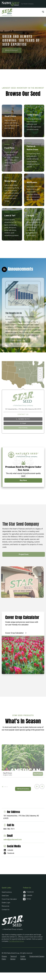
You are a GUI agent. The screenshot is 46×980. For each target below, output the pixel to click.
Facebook (9, 853)
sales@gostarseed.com (13, 840)
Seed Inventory (7, 892)
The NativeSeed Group (16, 941)
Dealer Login (6, 903)
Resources (5, 906)
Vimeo (27, 899)
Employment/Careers (37, 956)
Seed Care (5, 896)
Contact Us (6, 910)
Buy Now (23, 480)
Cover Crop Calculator (9, 899)
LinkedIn (8, 850)
